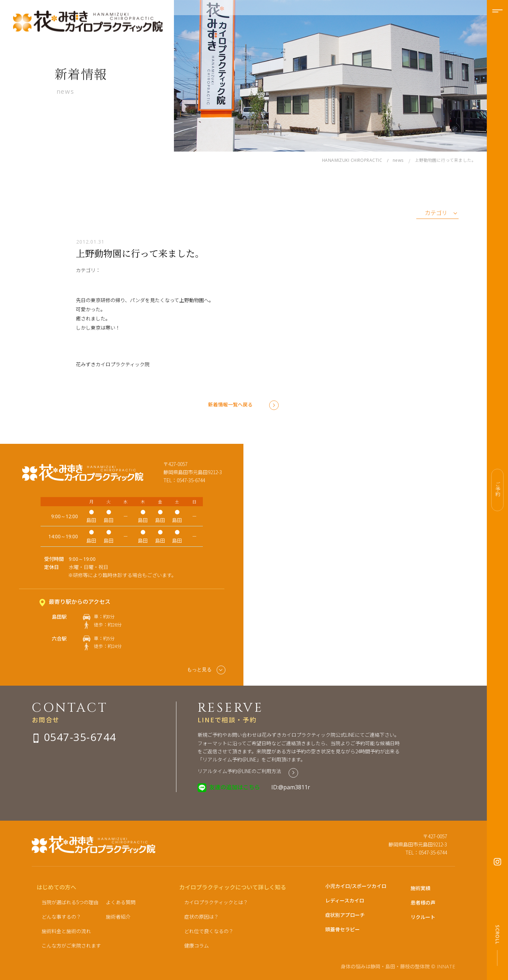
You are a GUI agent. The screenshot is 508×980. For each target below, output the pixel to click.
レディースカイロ (345, 900)
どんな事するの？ (61, 917)
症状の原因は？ (201, 917)
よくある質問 (121, 902)
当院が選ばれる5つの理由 (70, 902)
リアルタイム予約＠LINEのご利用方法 (239, 771)
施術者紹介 (118, 917)
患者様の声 (423, 902)
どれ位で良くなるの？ (209, 931)
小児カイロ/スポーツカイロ (356, 886)
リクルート (423, 917)
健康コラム (196, 945)
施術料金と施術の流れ (66, 931)
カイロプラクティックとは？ (216, 902)
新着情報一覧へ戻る (230, 404)
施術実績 (421, 888)
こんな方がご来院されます (71, 945)
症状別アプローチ (345, 915)
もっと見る (206, 670)
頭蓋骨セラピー (343, 929)
